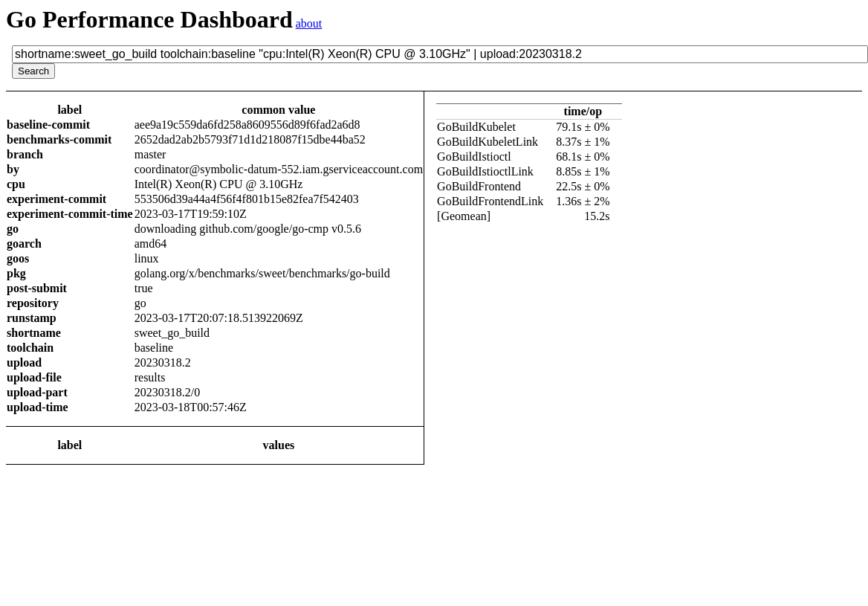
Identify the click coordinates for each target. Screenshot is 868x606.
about (309, 23)
